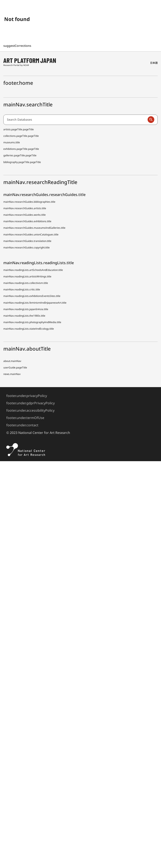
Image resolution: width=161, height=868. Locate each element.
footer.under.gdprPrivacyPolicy (31, 403)
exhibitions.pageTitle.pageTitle (21, 149)
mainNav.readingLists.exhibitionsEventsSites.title (32, 296)
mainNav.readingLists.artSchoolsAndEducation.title (33, 270)
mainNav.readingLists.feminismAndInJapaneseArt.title (35, 303)
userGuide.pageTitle (15, 367)
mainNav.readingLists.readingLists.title (39, 263)
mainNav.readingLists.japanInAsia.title (26, 309)
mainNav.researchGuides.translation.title (27, 241)
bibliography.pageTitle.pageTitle (22, 162)
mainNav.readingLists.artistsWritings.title (27, 276)
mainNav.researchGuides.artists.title (25, 208)
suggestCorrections (18, 46)
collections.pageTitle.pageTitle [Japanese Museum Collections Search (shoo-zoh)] (21, 136)
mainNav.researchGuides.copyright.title (27, 247)
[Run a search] (151, 120)
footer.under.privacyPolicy (27, 396)
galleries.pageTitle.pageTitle (20, 155)
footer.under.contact (22, 425)
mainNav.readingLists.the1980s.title (24, 316)
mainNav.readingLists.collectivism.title (26, 283)
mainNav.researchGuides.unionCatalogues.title (31, 234)
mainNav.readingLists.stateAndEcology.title (29, 329)
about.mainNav (12, 361)
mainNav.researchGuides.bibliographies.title (29, 202)
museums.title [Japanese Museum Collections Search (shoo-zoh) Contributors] (12, 142)
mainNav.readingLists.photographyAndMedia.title (32, 322)
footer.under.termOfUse (25, 418)
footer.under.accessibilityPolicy (30, 410)
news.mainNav (12, 374)
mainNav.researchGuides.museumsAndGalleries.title (34, 228)
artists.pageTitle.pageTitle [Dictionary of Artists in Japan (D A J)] (19, 129)
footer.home (18, 83)
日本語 (154, 63)
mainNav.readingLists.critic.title (22, 289)
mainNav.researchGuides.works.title (25, 215)
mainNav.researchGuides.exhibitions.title (27, 221)
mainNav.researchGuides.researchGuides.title (44, 194)
